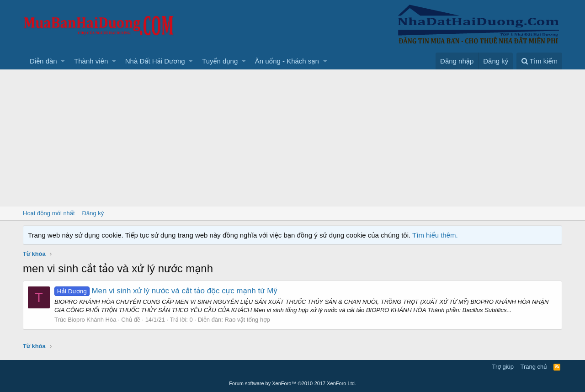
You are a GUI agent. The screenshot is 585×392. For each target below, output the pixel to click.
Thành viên (91, 61)
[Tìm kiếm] (539, 61)
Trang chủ (534, 367)
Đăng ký (93, 213)
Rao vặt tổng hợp (247, 320)
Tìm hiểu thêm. (435, 235)
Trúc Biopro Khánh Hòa (85, 320)
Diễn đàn (43, 61)
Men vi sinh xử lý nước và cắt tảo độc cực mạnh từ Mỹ (166, 291)
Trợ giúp (503, 367)
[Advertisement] (292, 138)
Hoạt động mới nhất (49, 213)
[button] (63, 61)
